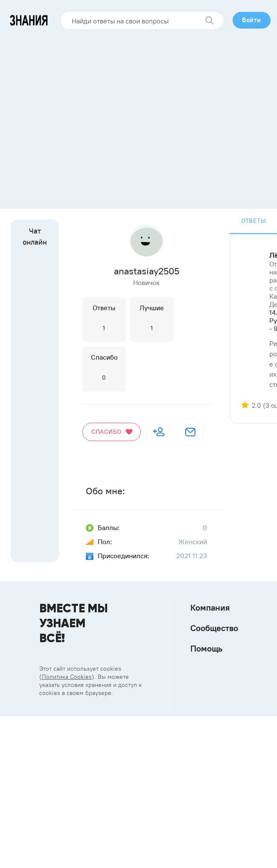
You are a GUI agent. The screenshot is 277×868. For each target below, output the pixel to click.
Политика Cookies (67, 677)
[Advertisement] (80, 116)
